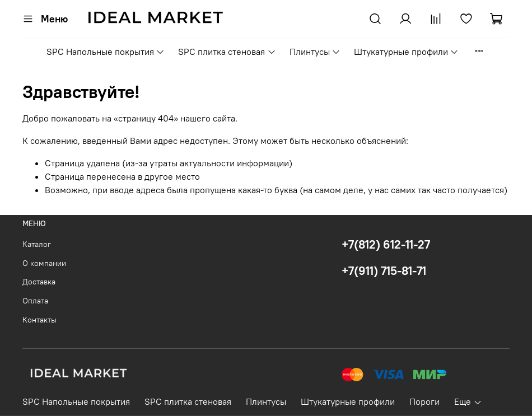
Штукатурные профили (406, 52)
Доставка (39, 282)
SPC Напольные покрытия (106, 52)
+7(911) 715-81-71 (384, 271)
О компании (44, 263)
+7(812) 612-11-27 (386, 244)
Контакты (39, 320)
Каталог (37, 244)
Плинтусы (315, 52)
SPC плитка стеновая (227, 52)
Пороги (424, 401)
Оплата (35, 301)
